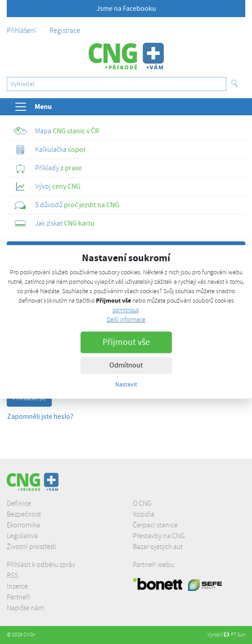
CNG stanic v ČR (56, 131)
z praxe (48, 168)
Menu (33, 107)
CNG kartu (54, 223)
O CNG (142, 503)
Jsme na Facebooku (126, 9)
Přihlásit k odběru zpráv (41, 565)
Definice (19, 503)
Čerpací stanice (155, 525)
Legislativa (22, 536)
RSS (12, 576)
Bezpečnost (24, 514)
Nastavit (126, 385)
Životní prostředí (31, 547)
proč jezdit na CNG (66, 205)
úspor (50, 150)
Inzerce (17, 586)
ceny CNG (47, 186)
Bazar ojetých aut (158, 547)
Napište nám (25, 608)
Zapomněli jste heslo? (40, 417)
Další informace (126, 320)
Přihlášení (21, 31)
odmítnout (126, 311)
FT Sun (234, 635)
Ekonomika (23, 525)
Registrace (65, 31)
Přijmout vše (126, 342)
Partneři (18, 597)
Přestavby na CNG (159, 536)
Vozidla (144, 514)
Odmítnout (126, 366)
